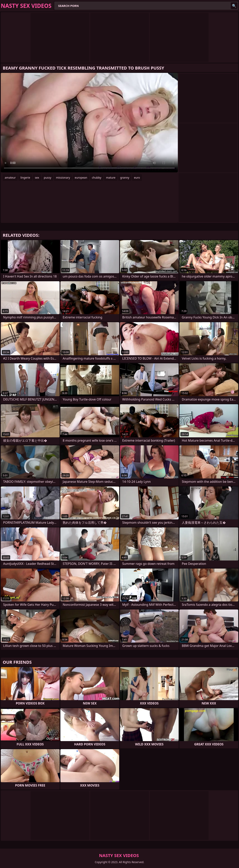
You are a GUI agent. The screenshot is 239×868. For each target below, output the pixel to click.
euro (137, 178)
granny (125, 178)
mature (111, 178)
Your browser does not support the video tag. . (89, 123)
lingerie (25, 178)
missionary (63, 178)
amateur (10, 178)
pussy (48, 178)
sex (37, 178)
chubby (97, 178)
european (81, 178)
